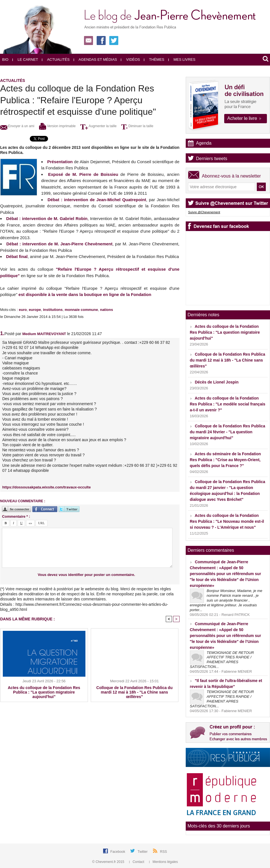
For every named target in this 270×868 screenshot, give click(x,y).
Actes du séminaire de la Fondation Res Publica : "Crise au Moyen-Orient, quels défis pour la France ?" (225, 460)
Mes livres (182, 60)
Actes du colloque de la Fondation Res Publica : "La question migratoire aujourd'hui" (44, 692)
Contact (137, 862)
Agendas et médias (95, 60)
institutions (53, 310)
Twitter (143, 852)
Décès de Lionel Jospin (217, 382)
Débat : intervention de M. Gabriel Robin (47, 218)
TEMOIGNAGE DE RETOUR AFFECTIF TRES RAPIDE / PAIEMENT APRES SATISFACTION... (222, 660)
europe (35, 310)
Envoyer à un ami (17, 126)
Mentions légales (164, 862)
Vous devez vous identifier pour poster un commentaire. (86, 575)
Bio (5, 60)
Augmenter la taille (98, 126)
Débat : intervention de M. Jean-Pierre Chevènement (60, 244)
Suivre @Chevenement (204, 212)
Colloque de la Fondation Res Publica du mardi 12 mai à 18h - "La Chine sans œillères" (134, 692)
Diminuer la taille (137, 126)
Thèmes (154, 60)
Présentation (60, 162)
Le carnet (25, 60)
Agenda (204, 143)
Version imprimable (57, 126)
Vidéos (130, 60)
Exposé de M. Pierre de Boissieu (83, 174)
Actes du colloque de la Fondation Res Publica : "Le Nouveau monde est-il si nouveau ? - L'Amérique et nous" (227, 521)
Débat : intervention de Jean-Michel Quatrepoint (97, 200)
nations (106, 310)
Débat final (17, 256)
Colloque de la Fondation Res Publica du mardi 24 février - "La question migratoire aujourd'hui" (228, 432)
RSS (164, 852)
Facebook (118, 852)
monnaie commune (81, 310)
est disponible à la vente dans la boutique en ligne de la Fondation (84, 294)
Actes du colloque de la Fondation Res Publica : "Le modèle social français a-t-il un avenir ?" (228, 404)
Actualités (56, 60)
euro (23, 310)
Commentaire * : (16, 516)
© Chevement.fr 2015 (109, 862)
